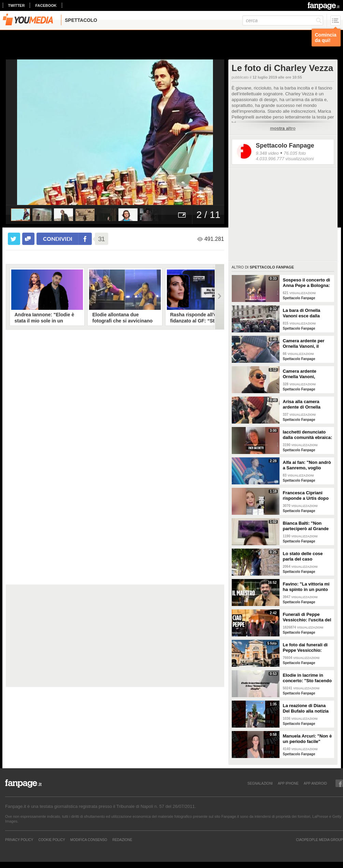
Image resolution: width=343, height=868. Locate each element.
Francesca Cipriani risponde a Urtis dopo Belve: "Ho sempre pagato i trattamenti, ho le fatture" (308, 496)
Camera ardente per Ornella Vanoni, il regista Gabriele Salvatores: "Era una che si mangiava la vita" (305, 344)
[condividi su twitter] (14, 239)
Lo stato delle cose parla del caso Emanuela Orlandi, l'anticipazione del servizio (303, 556)
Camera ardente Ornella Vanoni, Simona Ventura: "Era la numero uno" (306, 374)
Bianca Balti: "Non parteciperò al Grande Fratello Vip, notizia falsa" (306, 526)
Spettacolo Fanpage (285, 146)
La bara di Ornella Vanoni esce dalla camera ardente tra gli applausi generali (306, 313)
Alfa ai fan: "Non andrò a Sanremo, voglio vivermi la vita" (307, 465)
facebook (46, 5)
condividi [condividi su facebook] (58, 239)
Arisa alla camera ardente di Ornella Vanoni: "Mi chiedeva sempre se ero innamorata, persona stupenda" (305, 404)
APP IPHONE (288, 783)
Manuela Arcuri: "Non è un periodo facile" (308, 739)
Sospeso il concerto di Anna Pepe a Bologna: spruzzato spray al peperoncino (307, 283)
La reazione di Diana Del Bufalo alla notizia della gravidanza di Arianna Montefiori (306, 708)
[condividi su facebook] (28, 239)
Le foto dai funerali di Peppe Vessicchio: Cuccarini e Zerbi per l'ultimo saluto (305, 648)
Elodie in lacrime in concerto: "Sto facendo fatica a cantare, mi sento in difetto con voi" (307, 678)
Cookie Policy (52, 840)
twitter (17, 5)
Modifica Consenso (89, 840)
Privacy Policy (19, 840)
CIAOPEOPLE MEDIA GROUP (319, 840)
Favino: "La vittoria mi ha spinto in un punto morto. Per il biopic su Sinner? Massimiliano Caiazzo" (306, 587)
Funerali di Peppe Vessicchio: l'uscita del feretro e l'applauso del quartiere (307, 617)
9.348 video (267, 153)
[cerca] (283, 20)
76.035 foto (295, 153)
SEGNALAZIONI (260, 783)
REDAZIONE (122, 840)
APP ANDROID (315, 783)
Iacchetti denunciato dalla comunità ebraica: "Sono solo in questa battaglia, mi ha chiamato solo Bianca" (308, 435)
